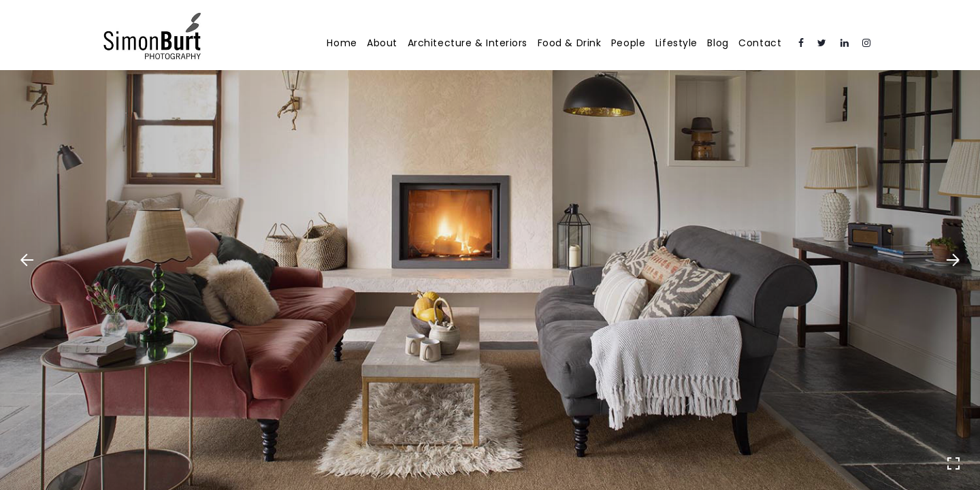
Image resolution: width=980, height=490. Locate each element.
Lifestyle (676, 43)
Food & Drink (570, 43)
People (628, 43)
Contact (760, 43)
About (382, 43)
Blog (718, 43)
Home (342, 43)
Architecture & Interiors (468, 43)
